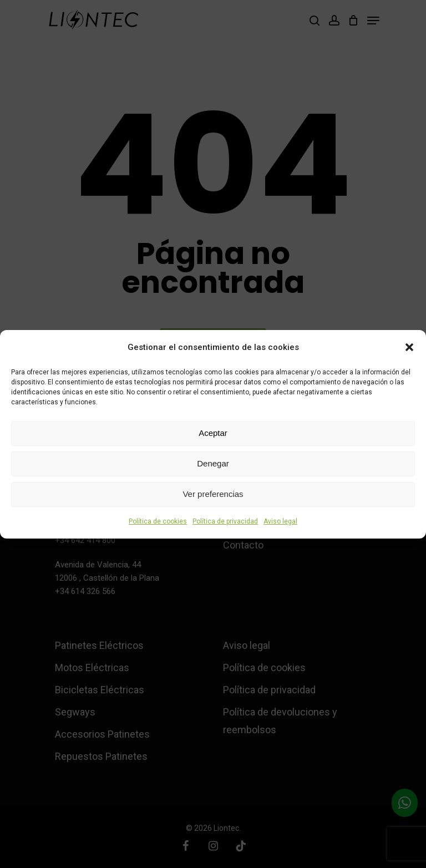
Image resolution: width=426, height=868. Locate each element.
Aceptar (213, 433)
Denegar (213, 463)
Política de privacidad (225, 521)
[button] (409, 347)
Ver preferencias (213, 494)
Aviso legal (280, 521)
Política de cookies (158, 521)
